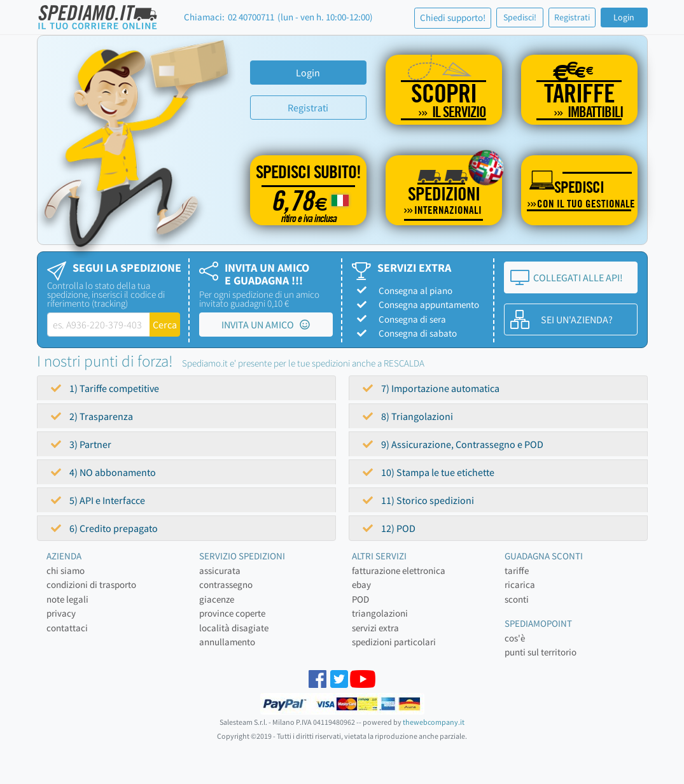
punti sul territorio (541, 652)
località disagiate (234, 628)
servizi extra (375, 628)
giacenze (217, 599)
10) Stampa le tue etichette (429, 472)
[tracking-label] (99, 325)
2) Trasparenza (92, 416)
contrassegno (226, 584)
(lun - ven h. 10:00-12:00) (325, 17)
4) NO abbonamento (103, 472)
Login (624, 17)
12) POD (389, 528)
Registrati (572, 17)
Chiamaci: (204, 17)
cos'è (515, 638)
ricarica (520, 584)
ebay (361, 584)
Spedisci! (520, 17)
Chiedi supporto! (453, 17)
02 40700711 (251, 17)
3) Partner (81, 444)
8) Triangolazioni (408, 416)
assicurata (220, 570)
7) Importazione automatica (431, 388)
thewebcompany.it (434, 722)
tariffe (517, 570)
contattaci (67, 628)
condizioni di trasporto (91, 584)
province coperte (232, 613)
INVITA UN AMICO (266, 325)
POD (360, 599)
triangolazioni (380, 613)
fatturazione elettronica (399, 570)
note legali (67, 599)
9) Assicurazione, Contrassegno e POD (453, 444)
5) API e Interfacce (98, 500)
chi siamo (66, 570)
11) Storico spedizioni (418, 500)
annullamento (227, 642)
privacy (61, 613)
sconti (517, 599)
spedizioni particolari (394, 642)
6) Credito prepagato (104, 528)
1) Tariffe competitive (105, 388)
